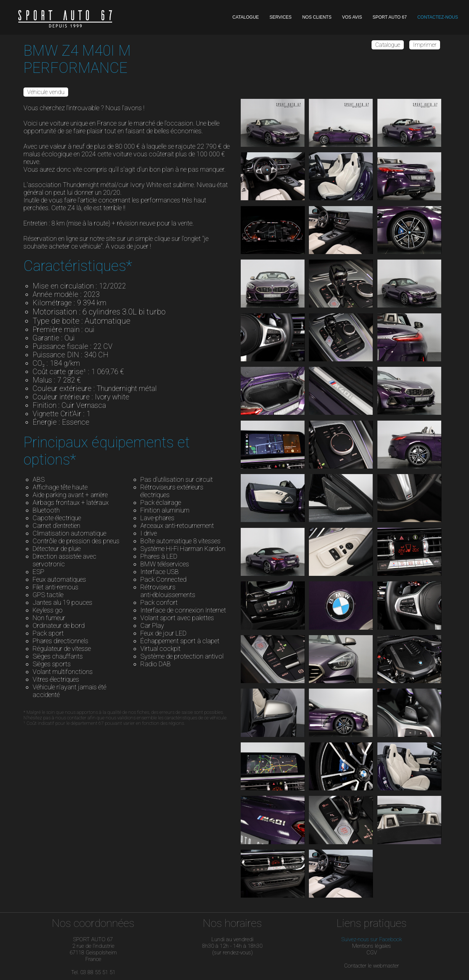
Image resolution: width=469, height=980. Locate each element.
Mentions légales (372, 946)
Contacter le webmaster (372, 966)
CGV (372, 953)
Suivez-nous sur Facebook (372, 939)
